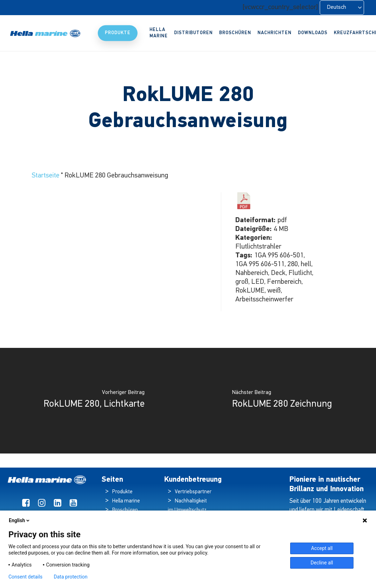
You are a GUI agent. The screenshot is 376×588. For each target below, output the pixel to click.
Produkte (122, 492)
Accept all (322, 548)
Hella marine (126, 501)
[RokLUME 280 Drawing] (282, 401)
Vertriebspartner (193, 492)
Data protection (71, 577)
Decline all (322, 563)
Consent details (26, 577)
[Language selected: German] (342, 8)
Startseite (46, 176)
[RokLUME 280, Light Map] (94, 401)
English (20, 520)
